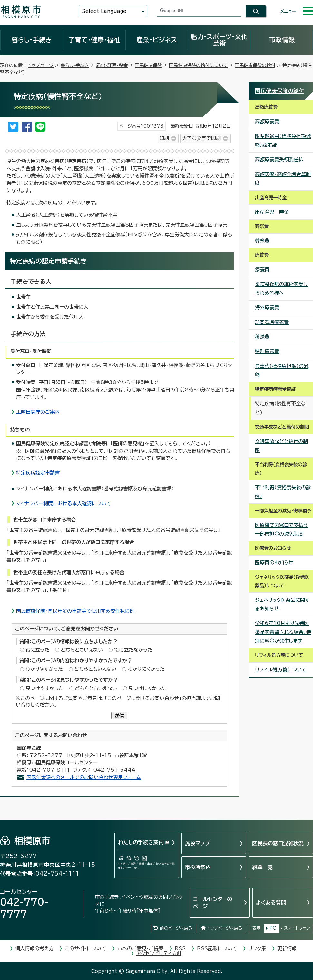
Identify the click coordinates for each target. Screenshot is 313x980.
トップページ (41, 65)
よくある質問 (271, 903)
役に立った (37, 650)
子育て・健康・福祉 (94, 40)
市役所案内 (198, 867)
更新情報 (287, 949)
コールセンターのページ (213, 903)
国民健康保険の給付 (255, 65)
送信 (119, 716)
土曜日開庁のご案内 (38, 412)
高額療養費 (267, 121)
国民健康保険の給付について (198, 65)
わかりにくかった (146, 669)
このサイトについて (85, 949)
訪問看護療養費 (272, 322)
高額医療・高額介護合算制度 (283, 179)
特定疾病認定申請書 (38, 473)
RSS (180, 949)
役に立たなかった (133, 650)
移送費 (262, 337)
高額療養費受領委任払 (279, 159)
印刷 (164, 138)
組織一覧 (262, 867)
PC (273, 928)
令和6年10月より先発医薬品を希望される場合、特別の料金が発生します (283, 632)
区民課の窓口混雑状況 (278, 843)
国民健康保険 (148, 65)
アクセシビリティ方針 (159, 953)
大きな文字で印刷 (201, 138)
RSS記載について (217, 949)
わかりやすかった (44, 669)
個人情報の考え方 (34, 949)
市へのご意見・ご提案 (140, 949)
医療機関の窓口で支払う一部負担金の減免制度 (281, 530)
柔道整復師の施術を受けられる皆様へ (282, 289)
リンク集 (257, 949)
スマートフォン (297, 928)
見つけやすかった (44, 688)
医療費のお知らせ (274, 563)
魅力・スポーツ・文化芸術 (219, 40)
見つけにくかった (147, 688)
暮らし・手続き (32, 40)
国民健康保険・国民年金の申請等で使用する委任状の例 (75, 611)
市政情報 (282, 40)
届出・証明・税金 (112, 65)
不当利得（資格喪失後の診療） (283, 492)
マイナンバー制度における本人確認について (64, 504)
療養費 (262, 269)
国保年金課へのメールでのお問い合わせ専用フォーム (84, 777)
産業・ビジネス (157, 40)
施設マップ (197, 843)
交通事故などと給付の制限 (281, 446)
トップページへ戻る (225, 928)
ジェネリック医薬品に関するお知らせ (282, 604)
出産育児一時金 (272, 212)
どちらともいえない (82, 650)
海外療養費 (267, 307)
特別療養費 (267, 351)
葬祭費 (262, 241)
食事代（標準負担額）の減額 (282, 371)
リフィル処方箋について (281, 670)
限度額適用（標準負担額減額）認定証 (283, 141)
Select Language (104, 11)
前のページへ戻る (176, 928)
